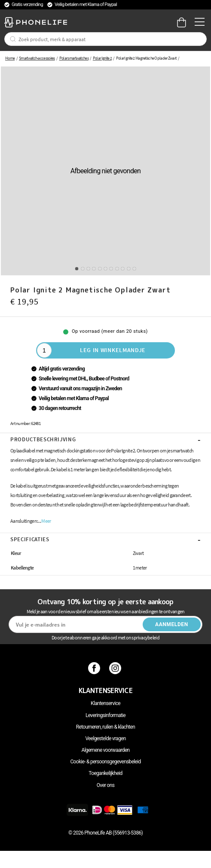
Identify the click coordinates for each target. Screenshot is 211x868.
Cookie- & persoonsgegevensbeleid (106, 762)
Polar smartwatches (74, 58)
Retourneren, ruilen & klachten (105, 727)
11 (134, 269)
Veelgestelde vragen (105, 738)
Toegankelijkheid (105, 773)
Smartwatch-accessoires (37, 58)
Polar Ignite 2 (102, 58)
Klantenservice (105, 703)
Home (10, 58)
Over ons (105, 785)
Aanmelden (172, 624)
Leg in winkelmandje (113, 350)
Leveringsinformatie (105, 715)
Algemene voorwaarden (106, 750)
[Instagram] (116, 668)
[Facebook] (95, 668)
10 (129, 269)
